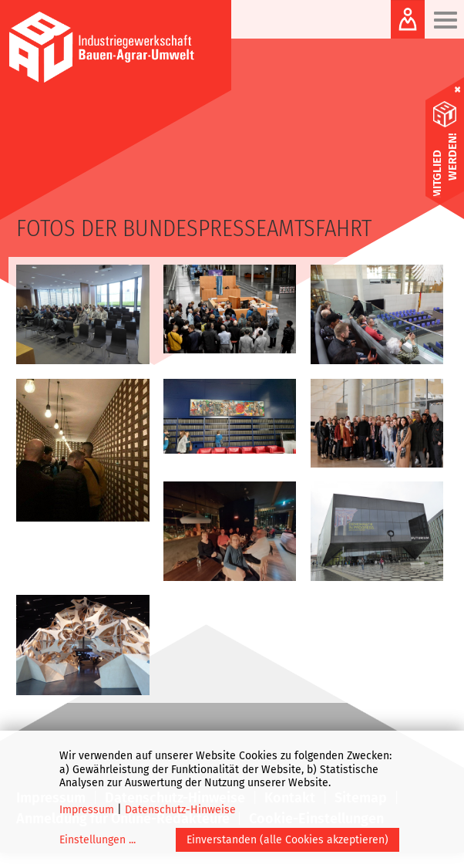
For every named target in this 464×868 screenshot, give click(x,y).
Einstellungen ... (98, 840)
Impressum (87, 810)
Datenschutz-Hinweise (180, 810)
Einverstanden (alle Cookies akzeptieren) (287, 840)
